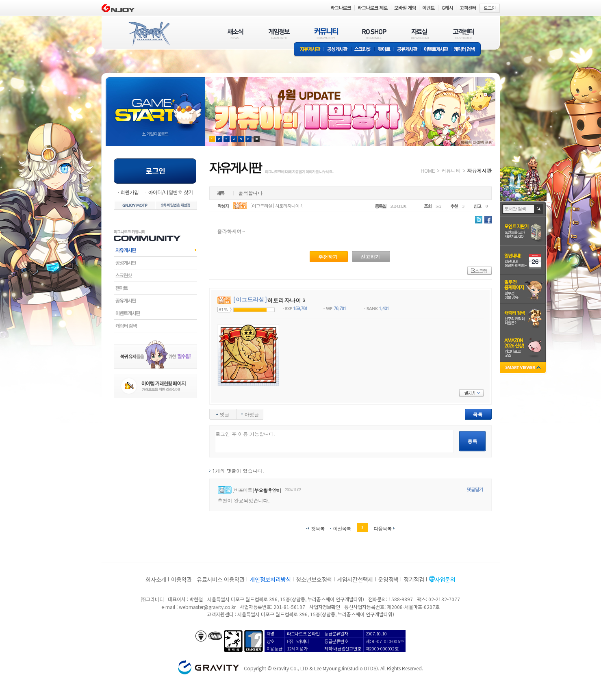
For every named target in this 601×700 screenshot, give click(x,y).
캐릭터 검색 (467, 50)
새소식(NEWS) (235, 34)
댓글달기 (475, 489)
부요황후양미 (267, 490)
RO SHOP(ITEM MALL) (374, 34)
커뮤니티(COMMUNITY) (326, 34)
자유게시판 (309, 50)
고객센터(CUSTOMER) (463, 34)
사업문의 (445, 579)
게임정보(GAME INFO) (279, 34)
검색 (539, 209)
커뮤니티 (451, 170)
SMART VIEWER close (524, 368)
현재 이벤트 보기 (257, 139)
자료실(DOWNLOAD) (419, 34)
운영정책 (388, 579)
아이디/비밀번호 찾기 (170, 192)
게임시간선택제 (355, 579)
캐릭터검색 (155, 326)
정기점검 (414, 579)
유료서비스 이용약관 (221, 579)
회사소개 (156, 579)
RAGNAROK (149, 34)
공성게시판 (338, 50)
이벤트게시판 (436, 50)
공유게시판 (407, 50)
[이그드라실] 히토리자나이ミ (277, 206)
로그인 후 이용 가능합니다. (334, 441)
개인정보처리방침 (270, 579)
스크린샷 (363, 50)
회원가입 (130, 192)
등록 (473, 441)
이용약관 (181, 579)
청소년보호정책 (314, 579)
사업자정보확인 (324, 607)
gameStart (155, 104)
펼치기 (471, 393)
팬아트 (384, 50)
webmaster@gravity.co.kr (207, 607)
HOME (428, 170)
